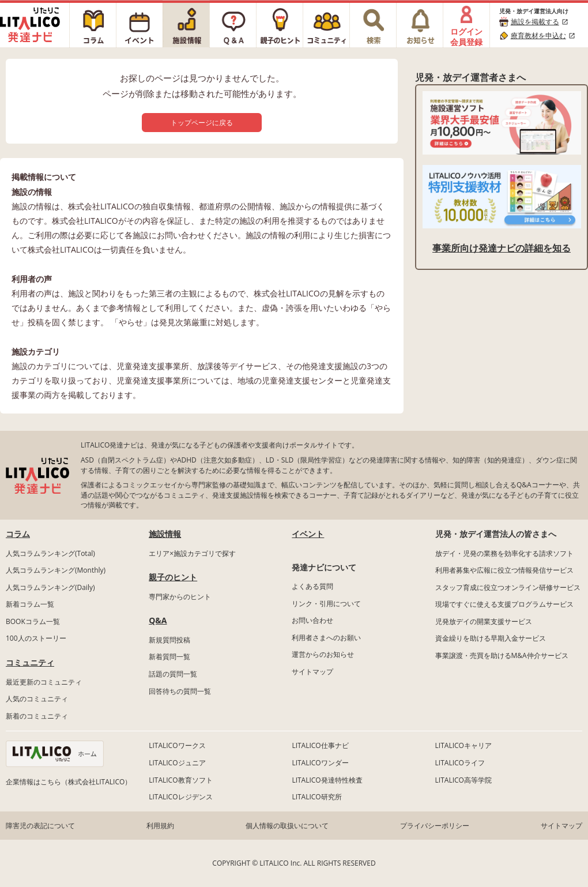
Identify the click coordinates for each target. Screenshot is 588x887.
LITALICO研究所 (316, 797)
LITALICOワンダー (320, 763)
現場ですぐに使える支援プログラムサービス (504, 604)
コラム (18, 534)
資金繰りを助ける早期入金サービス (491, 638)
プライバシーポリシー (435, 826)
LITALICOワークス (177, 745)
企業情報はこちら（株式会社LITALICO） (69, 782)
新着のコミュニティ (37, 716)
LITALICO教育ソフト (180, 780)
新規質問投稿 (169, 640)
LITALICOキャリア (463, 745)
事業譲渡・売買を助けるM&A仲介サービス (502, 655)
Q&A (158, 620)
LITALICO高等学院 (463, 780)
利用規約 (160, 826)
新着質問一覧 (169, 657)
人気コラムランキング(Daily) (50, 587)
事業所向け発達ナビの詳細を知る (502, 248)
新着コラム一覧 (30, 604)
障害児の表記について (40, 826)
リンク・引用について (326, 604)
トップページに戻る (202, 123)
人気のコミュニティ (37, 699)
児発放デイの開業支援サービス (484, 621)
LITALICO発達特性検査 (327, 780)
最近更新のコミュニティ (44, 682)
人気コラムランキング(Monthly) (56, 570)
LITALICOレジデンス (180, 797)
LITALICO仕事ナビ (320, 745)
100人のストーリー (36, 638)
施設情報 (165, 534)
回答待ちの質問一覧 (180, 691)
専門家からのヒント (180, 597)
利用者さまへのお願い (326, 638)
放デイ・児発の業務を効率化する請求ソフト (504, 553)
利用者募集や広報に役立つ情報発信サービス (504, 570)
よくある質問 (312, 586)
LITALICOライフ (460, 763)
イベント (308, 534)
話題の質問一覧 (173, 674)
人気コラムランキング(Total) (50, 553)
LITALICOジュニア (177, 763)
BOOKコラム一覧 (33, 621)
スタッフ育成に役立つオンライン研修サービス (508, 587)
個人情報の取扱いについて (287, 826)
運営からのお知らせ (323, 654)
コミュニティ (30, 662)
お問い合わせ (312, 620)
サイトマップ (312, 672)
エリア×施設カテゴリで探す (192, 553)
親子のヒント (173, 577)
